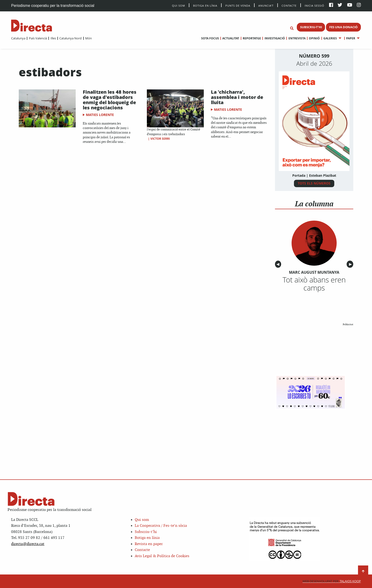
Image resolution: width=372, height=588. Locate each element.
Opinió (314, 38)
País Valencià (38, 38)
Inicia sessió (314, 5)
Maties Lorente (100, 115)
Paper (351, 38)
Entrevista (297, 38)
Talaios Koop (332, 581)
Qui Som (179, 6)
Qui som (142, 520)
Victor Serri (160, 139)
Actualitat (231, 38)
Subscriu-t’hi (146, 532)
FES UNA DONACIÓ (343, 27)
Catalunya (18, 38)
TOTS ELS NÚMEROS (314, 183)
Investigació (275, 38)
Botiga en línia (205, 5)
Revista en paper (149, 544)
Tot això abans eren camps (314, 284)
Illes (53, 38)
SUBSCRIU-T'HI (311, 27)
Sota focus (210, 38)
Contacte (289, 5)
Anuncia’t (266, 5)
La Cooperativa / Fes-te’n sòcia (161, 526)
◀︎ (279, 264)
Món (88, 38)
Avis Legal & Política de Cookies (162, 556)
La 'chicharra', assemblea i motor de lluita (237, 97)
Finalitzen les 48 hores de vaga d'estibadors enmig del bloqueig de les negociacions (110, 100)
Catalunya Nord (70, 38)
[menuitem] (18, 38)
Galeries (330, 38)
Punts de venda (238, 5)
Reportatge (252, 38)
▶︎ (351, 264)
